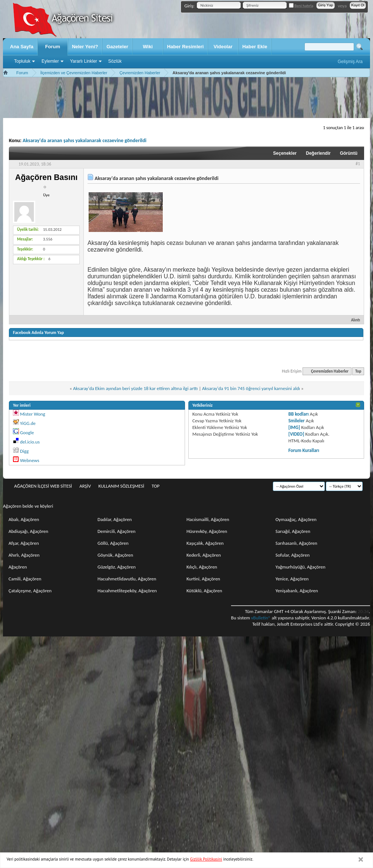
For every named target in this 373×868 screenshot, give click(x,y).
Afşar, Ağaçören (24, 543)
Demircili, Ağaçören (116, 531)
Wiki (148, 47)
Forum (53, 47)
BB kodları (299, 414)
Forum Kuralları (304, 450)
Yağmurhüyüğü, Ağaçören (301, 567)
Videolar (223, 47)
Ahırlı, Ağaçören (24, 555)
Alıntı (352, 320)
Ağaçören (18, 567)
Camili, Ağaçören (25, 579)
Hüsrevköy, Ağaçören (207, 531)
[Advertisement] (186, 98)
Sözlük (115, 61)
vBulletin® (261, 618)
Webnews (30, 460)
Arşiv (85, 486)
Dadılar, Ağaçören (115, 519)
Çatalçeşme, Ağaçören (30, 591)
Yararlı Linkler (84, 61)
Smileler (297, 421)
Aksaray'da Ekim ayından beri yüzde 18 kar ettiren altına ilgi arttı (135, 388)
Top (358, 371)
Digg (24, 451)
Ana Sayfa (22, 47)
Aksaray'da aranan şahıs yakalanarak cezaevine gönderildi (85, 140)
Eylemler (50, 61)
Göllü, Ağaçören (113, 543)
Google (27, 433)
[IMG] (294, 427)
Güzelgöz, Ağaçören (117, 567)
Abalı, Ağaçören (24, 519)
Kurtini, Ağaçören (203, 579)
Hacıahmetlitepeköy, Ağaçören (127, 591)
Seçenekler (285, 153)
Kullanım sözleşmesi (121, 486)
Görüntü (349, 153)
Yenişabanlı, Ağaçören (297, 591)
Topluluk (22, 61)
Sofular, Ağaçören (293, 555)
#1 (358, 164)
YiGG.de (28, 423)
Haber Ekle (255, 47)
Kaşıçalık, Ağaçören (205, 543)
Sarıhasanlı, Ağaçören (296, 543)
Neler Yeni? (85, 47)
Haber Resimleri (185, 47)
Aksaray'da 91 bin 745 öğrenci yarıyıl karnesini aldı (251, 388)
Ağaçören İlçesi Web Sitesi (43, 486)
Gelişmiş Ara (350, 62)
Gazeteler (117, 47)
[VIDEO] (296, 434)
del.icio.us (30, 442)
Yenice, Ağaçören (292, 579)
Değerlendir (318, 153)
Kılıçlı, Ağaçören (202, 567)
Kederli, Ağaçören (204, 555)
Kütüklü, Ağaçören (204, 591)
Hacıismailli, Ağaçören (208, 519)
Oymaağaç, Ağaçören (296, 519)
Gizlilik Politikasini (206, 859)
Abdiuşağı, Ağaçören (28, 531)
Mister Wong (33, 414)
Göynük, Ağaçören (115, 555)
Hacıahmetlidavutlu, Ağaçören (127, 579)
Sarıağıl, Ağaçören (293, 531)
